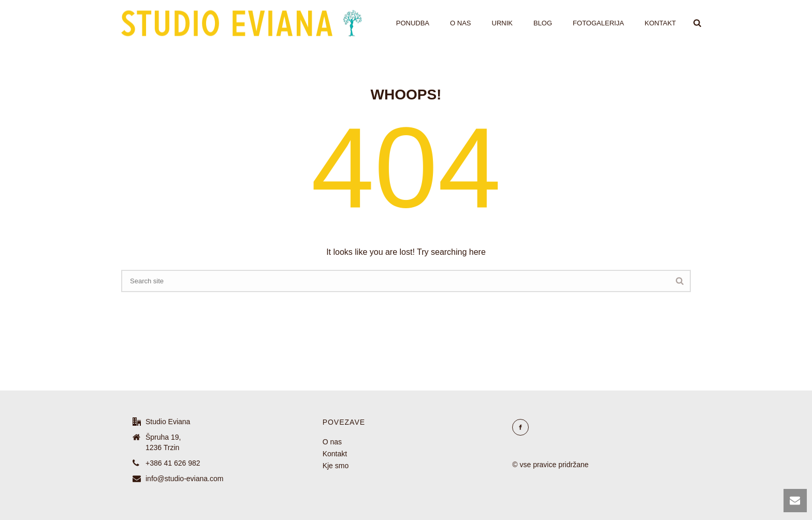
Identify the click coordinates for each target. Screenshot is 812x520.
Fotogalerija (598, 23)
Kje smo (336, 466)
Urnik (502, 23)
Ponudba (413, 23)
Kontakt (660, 23)
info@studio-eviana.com (184, 479)
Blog (543, 23)
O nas (460, 23)
